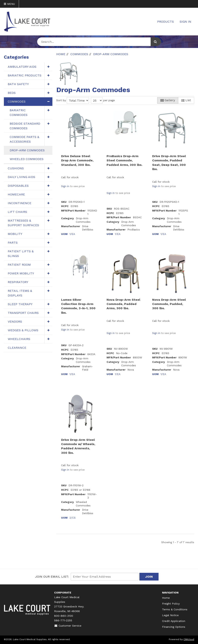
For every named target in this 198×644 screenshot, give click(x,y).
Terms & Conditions (175, 609)
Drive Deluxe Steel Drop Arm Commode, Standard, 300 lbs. (77, 160)
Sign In (185, 22)
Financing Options (174, 627)
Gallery (168, 100)
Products (166, 22)
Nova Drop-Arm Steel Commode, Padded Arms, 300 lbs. (123, 304)
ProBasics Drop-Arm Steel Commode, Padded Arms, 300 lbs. (124, 160)
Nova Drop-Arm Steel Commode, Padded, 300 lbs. (169, 304)
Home (166, 598)
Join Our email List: (52, 577)
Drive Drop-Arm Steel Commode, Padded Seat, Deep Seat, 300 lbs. (169, 163)
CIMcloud (189, 639)
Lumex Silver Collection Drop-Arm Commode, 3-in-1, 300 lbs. (78, 306)
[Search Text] (99, 42)
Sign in (65, 186)
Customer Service (68, 626)
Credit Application (174, 621)
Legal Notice (170, 615)
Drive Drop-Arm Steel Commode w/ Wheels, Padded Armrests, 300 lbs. (78, 446)
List (186, 100)
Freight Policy (171, 604)
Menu (9, 4)
